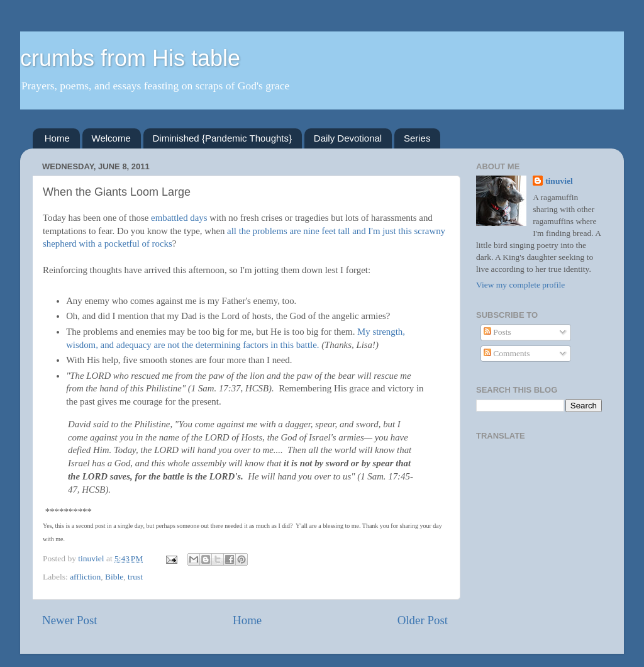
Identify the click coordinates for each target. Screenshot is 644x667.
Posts (497, 332)
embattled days (179, 218)
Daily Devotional (348, 138)
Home (57, 138)
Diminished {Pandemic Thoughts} (223, 138)
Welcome (111, 138)
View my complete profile (520, 285)
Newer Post (70, 620)
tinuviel (559, 181)
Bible (114, 577)
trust (135, 577)
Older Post (423, 620)
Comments (507, 353)
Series (417, 138)
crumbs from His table (130, 58)
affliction (85, 577)
